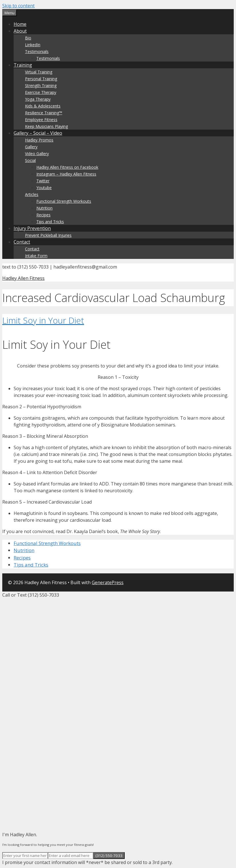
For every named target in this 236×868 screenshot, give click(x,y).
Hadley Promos (39, 140)
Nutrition (44, 208)
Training (23, 65)
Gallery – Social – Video (38, 133)
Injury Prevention (32, 228)
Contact (22, 242)
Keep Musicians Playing (46, 126)
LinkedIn (33, 45)
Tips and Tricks (50, 222)
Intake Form (36, 256)
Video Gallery (37, 154)
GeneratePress (108, 582)
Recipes (43, 215)
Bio (28, 38)
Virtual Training (39, 72)
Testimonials (37, 51)
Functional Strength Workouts (64, 201)
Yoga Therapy (38, 99)
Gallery (31, 147)
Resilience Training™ (44, 113)
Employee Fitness (41, 120)
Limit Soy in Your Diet (43, 320)
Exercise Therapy (41, 92)
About (20, 31)
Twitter (43, 181)
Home (20, 24)
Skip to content (18, 6)
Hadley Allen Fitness (23, 278)
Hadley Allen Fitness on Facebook (67, 167)
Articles (32, 194)
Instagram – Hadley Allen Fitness (66, 174)
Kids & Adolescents (43, 106)
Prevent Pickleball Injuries (48, 235)
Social (30, 160)
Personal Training (41, 79)
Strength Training (41, 85)
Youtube (44, 188)
